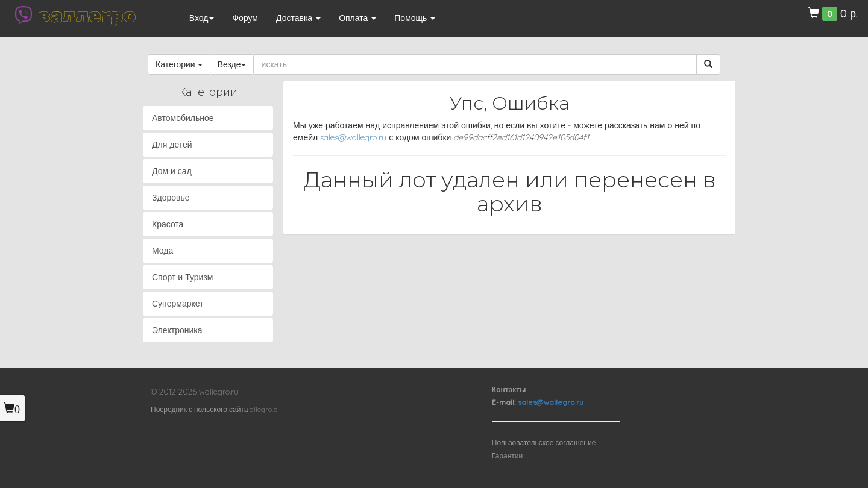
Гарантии (507, 456)
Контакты (509, 389)
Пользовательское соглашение (544, 443)
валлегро (87, 15)
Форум (245, 18)
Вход (202, 18)
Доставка (298, 18)
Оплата (357, 18)
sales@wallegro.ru (353, 137)
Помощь (415, 18)
